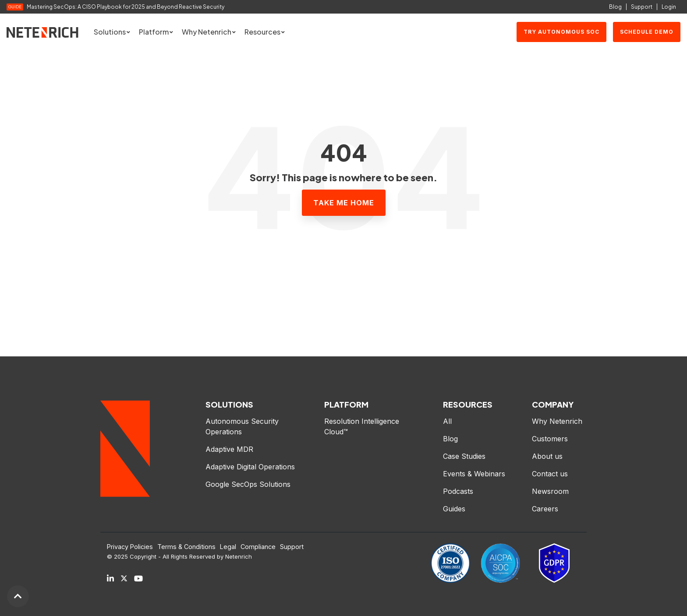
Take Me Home (344, 203)
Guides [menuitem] (454, 509)
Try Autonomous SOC (561, 32)
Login (669, 7)
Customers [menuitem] (550, 439)
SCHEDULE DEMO (647, 32)
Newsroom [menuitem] (550, 491)
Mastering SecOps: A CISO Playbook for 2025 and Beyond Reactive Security (126, 7)
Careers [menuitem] (545, 509)
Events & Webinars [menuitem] (474, 474)
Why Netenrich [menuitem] (557, 421)
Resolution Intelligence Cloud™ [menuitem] (363, 426)
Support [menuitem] (292, 547)
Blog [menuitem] (450, 439)
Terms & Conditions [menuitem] (186, 547)
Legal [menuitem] (228, 547)
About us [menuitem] (547, 456)
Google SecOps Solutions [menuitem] (248, 484)
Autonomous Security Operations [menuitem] (243, 426)
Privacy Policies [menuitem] (130, 547)
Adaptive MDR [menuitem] (229, 449)
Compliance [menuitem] (258, 547)
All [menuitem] (447, 421)
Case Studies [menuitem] (464, 456)
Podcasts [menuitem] (458, 491)
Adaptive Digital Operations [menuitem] (251, 467)
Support (642, 7)
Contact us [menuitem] (550, 474)
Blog (615, 7)
